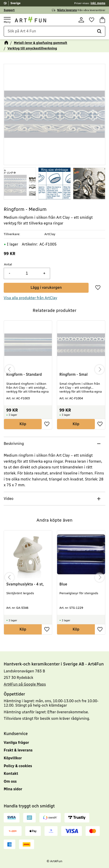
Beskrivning (14, 444)
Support (9, 10)
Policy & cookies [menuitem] (18, 766)
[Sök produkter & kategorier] (54, 32)
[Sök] (99, 32)
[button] (7, 20)
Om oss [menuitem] (10, 781)
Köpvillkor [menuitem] (13, 758)
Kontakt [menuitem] (11, 774)
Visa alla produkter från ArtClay (30, 299)
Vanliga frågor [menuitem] (16, 743)
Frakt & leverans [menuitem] (18, 750)
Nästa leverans (67, 10)
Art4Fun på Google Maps (25, 684)
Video (9, 499)
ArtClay (50, 235)
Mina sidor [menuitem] (13, 789)
